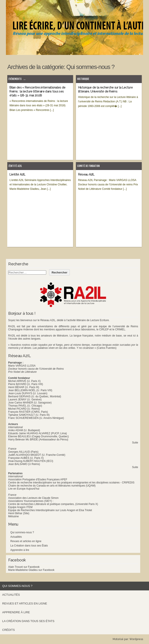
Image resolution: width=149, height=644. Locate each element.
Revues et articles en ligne (26, 541)
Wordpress (136, 639)
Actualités (16, 537)
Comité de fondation (88, 166)
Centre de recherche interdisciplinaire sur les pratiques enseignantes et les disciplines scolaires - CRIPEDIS (71, 483)
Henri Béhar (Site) (19, 513)
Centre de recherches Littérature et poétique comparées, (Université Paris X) (53, 504)
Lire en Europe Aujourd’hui (24, 489)
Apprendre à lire (20, 550)
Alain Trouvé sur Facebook (24, 567)
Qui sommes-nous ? (22, 532)
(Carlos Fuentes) (107, 348)
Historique (83, 79)
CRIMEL (120, 329)
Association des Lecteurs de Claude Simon (33, 498)
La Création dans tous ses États (29, 546)
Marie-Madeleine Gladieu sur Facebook (31, 570)
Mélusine (13, 516)
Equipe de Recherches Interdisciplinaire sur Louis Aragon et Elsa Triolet (50, 510)
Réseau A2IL (86, 174)
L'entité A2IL (15, 166)
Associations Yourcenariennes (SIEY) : (31, 501)
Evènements (15, 79)
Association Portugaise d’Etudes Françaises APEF (38, 479)
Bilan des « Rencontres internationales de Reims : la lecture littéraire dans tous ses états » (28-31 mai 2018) (37, 91)
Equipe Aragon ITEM (20, 507)
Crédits (8, 630)
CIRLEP (104, 329)
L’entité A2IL (17, 174)
